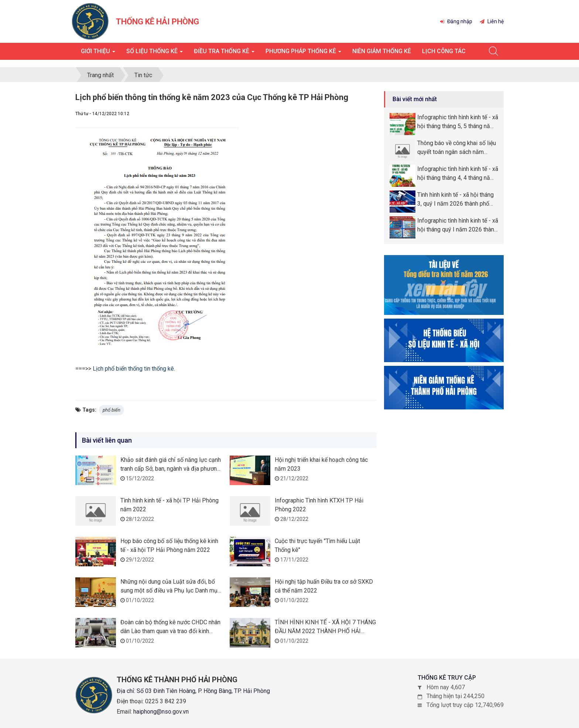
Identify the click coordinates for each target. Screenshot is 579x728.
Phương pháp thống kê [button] (303, 53)
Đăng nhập (456, 21)
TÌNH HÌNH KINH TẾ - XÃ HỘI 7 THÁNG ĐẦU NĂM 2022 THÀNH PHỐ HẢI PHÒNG (325, 631)
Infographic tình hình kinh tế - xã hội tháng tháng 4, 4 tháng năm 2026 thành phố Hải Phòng (458, 174)
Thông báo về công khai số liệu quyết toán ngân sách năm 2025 (457, 148)
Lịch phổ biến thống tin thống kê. (134, 369)
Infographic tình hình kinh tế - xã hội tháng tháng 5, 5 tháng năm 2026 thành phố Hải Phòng (458, 122)
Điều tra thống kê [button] (224, 53)
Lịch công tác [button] (444, 51)
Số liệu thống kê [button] (155, 53)
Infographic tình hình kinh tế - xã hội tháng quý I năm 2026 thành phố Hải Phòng (458, 226)
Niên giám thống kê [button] (382, 51)
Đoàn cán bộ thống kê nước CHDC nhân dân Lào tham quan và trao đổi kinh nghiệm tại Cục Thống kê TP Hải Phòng (171, 631)
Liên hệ (492, 21)
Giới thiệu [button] (98, 53)
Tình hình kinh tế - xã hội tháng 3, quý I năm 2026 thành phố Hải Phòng (455, 200)
